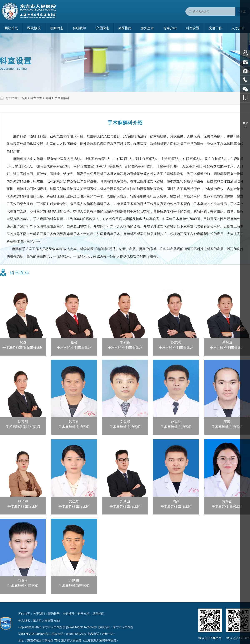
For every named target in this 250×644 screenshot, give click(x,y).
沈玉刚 (23, 422)
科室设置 (193, 28)
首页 (24, 98)
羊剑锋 (125, 342)
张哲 (74, 342)
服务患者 (147, 28)
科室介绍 (84, 614)
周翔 (176, 501)
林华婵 (23, 501)
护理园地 (102, 28)
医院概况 (34, 28)
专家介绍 (170, 28)
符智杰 (23, 581)
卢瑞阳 (74, 581)
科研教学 (79, 28)
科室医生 (20, 273)
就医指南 (125, 28)
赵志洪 (176, 342)
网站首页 (11, 28)
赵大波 (176, 422)
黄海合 (227, 501)
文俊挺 (125, 422)
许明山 (227, 342)
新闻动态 (57, 28)
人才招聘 (238, 28)
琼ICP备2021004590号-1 (35, 634)
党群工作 (215, 28)
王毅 (227, 422)
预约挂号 (54, 614)
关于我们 (39, 614)
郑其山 (125, 501)
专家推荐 (69, 614)
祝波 (23, 342)
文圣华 (74, 501)
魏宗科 (74, 422)
